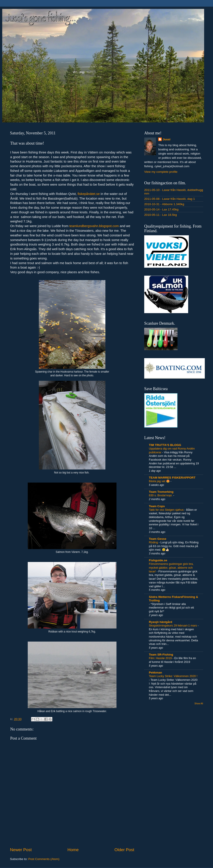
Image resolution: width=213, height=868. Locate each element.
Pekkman (155, 673)
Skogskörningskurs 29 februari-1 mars (173, 625)
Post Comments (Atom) (44, 859)
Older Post (124, 850)
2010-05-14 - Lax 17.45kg (161, 209)
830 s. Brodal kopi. (161, 495)
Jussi (167, 139)
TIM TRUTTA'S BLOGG (165, 445)
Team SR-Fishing (161, 655)
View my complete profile (161, 172)
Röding (154, 542)
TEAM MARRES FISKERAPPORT (172, 478)
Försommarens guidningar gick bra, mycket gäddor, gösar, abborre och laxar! (171, 568)
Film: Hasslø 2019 (161, 658)
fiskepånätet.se (89, 194)
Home (73, 850)
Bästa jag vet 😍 (160, 481)
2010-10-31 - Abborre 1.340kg (164, 204)
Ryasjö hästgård (161, 622)
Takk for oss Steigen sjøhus (167, 510)
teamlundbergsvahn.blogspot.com (94, 226)
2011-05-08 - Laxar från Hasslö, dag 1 (170, 199)
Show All (199, 704)
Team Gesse (158, 539)
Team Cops (157, 506)
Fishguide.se (158, 560)
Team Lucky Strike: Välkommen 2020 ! (173, 676)
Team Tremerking (161, 492)
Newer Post (21, 850)
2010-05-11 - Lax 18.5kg (161, 215)
